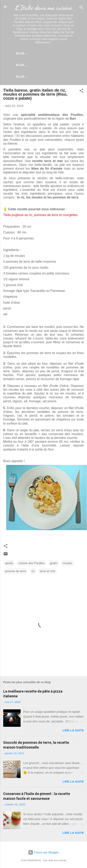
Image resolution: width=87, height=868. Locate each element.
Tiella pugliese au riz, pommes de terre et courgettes (40, 216)
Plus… (54, 53)
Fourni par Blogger (43, 852)
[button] (81, 92)
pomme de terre (16, 572)
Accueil (34, 53)
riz (33, 572)
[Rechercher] (81, 8)
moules (67, 564)
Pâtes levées (34, 65)
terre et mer (48, 572)
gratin (54, 564)
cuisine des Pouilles (31, 564)
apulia (9, 564)
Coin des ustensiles (43, 77)
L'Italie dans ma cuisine (43, 8)
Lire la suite (73, 731)
